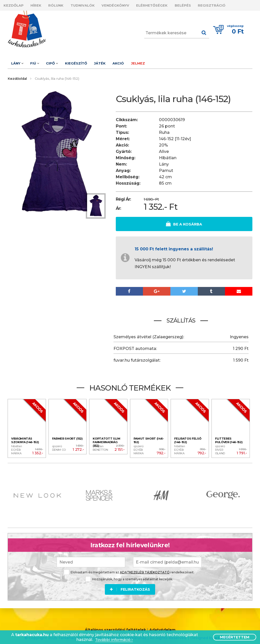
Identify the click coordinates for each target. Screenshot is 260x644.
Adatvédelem (162, 626)
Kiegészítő (87, 61)
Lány (19, 61)
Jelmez (159, 61)
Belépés (204, 5)
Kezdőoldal (17, 75)
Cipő (60, 61)
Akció (136, 61)
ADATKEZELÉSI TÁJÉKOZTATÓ (145, 568)
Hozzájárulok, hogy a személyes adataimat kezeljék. (129, 575)
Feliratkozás (130, 585)
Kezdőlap (15, 5)
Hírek (41, 5)
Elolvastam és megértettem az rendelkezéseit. (129, 568)
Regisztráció (236, 5)
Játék (114, 61)
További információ (114, 640)
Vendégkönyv (130, 5)
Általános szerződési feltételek (115, 626)
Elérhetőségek (170, 5)
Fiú (39, 61)
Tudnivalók (94, 5)
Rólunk (64, 5)
